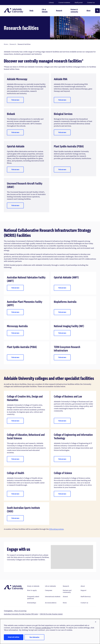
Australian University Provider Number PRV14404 (21, 614)
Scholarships (32, 603)
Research (66, 586)
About (83, 586)
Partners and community (67, 591)
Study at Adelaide (33, 586)
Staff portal (79, 3)
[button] (96, 622)
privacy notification (43, 628)
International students (53, 597)
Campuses (49, 590)
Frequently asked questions (33, 598)
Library (51, 3)
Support (83, 590)
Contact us (91, 3)
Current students (64, 3)
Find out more (15, 100)
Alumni (65, 597)
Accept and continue (14, 637)
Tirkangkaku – (15, 611)
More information (34, 637)
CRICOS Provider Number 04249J (51, 614)
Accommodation (51, 603)
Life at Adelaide (50, 586)
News (65, 603)
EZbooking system (56, 529)
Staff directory (86, 597)
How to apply (32, 590)
